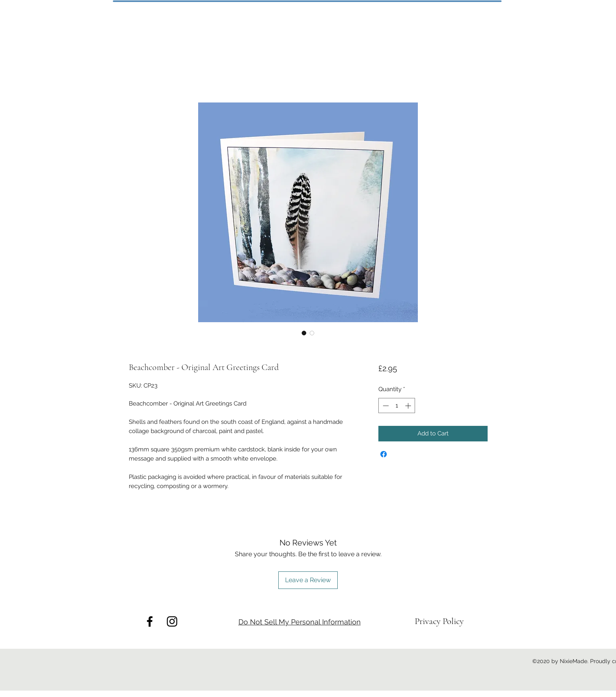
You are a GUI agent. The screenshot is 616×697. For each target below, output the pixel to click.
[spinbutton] (397, 406)
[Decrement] (385, 406)
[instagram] (172, 621)
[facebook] (150, 621)
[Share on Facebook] (384, 454)
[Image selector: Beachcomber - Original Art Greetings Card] (304, 333)
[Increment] (409, 406)
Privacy (429, 621)
